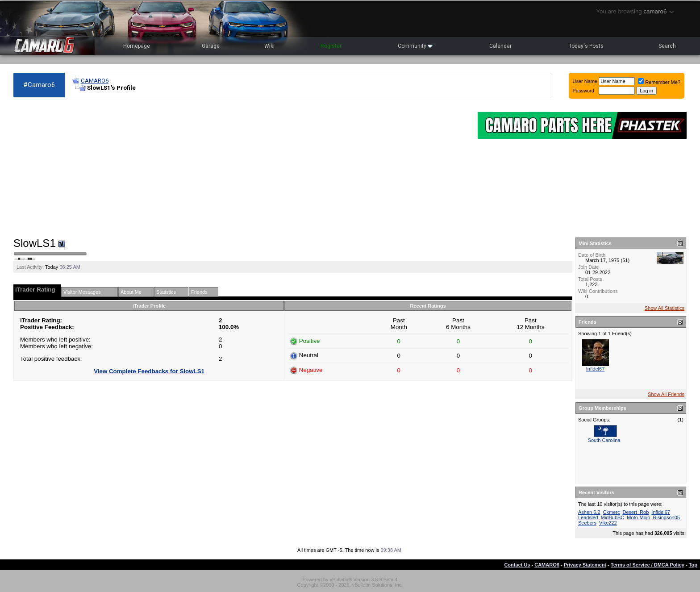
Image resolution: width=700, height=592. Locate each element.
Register (331, 46)
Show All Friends (666, 394)
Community (415, 46)
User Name (585, 81)
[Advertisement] (241, 168)
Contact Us (517, 565)
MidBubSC (613, 517)
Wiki (269, 46)
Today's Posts (586, 46)
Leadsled (588, 517)
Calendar (500, 46)
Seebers (587, 523)
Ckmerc (612, 512)
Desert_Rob (636, 512)
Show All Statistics (665, 308)
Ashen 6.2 (589, 512)
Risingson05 (666, 517)
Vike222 (608, 523)
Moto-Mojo (638, 517)
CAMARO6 (95, 81)
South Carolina (604, 440)
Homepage (137, 46)
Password (583, 91)
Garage (211, 46)
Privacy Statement (585, 565)
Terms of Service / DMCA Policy (648, 565)
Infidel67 (596, 369)
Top (693, 565)
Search (667, 46)
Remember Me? (659, 82)
